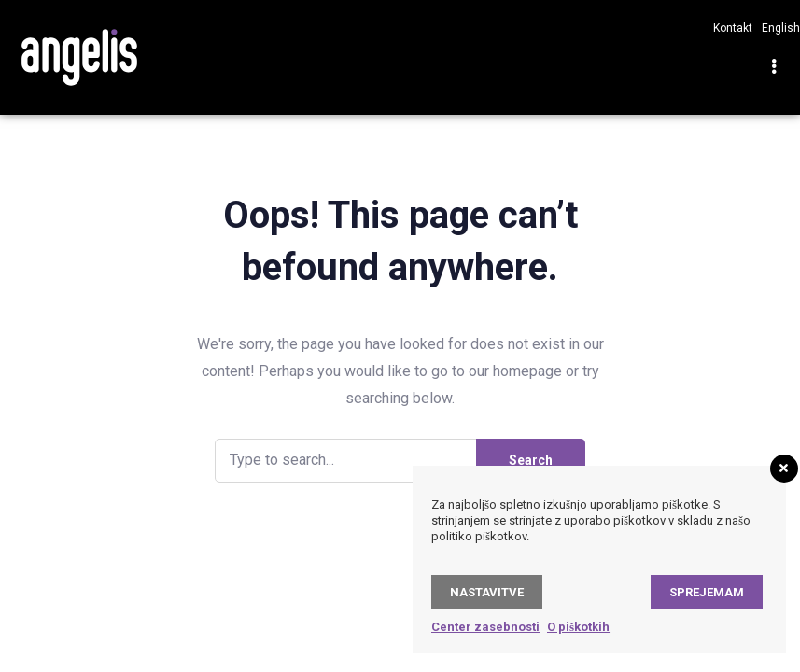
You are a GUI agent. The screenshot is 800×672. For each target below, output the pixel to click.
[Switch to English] (776, 28)
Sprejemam (707, 592)
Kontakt (733, 28)
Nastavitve (487, 592)
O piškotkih (578, 627)
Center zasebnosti (485, 627)
